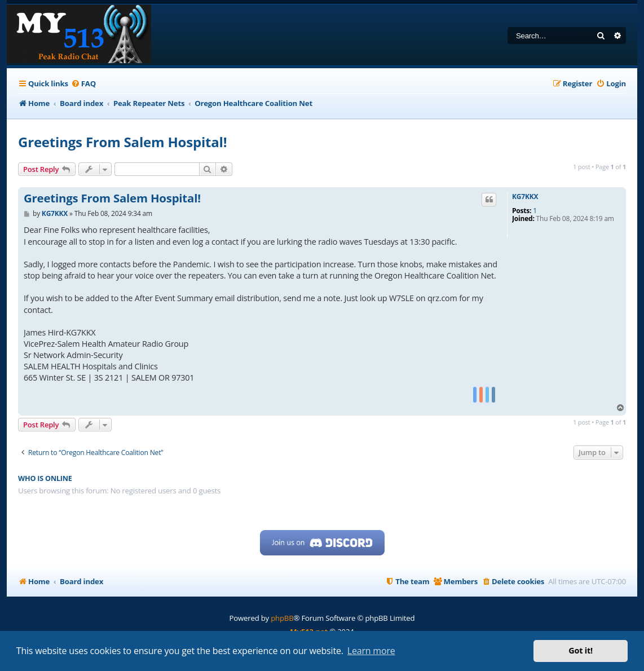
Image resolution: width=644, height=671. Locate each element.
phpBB (282, 618)
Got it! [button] (581, 650)
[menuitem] (83, 84)
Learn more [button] (371, 651)
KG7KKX (525, 197)
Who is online (45, 478)
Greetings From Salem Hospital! (122, 142)
